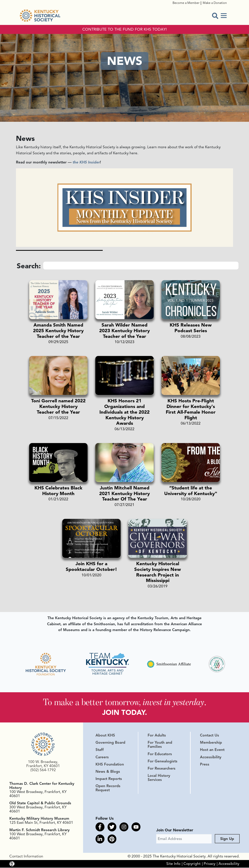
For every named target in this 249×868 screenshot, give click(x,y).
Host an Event (212, 750)
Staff (100, 750)
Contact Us (210, 736)
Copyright (192, 864)
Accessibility (211, 758)
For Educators (160, 754)
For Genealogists (163, 762)
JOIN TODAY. (125, 713)
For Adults (157, 736)
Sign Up (227, 839)
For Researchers (162, 769)
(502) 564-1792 (43, 771)
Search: (29, 266)
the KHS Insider (86, 162)
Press (205, 765)
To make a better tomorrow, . (125, 702)
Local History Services (159, 778)
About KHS (105, 736)
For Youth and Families (160, 745)
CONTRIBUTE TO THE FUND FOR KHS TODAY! (125, 29)
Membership (211, 743)
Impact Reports (109, 779)
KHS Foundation (110, 765)
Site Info (173, 864)
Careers (102, 758)
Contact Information (26, 857)
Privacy (210, 864)
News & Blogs (108, 772)
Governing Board (110, 743)
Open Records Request (108, 788)
